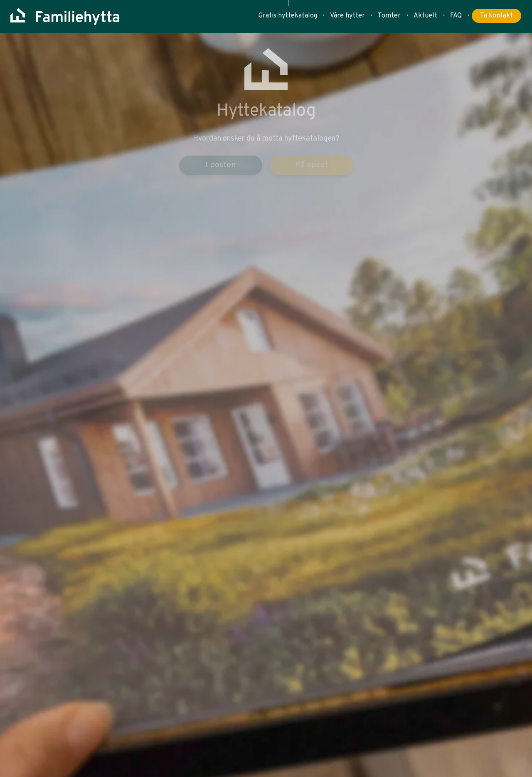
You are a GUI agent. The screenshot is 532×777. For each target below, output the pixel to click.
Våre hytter (347, 16)
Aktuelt (425, 16)
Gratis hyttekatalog (288, 16)
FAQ (456, 16)
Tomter (389, 16)
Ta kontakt (496, 16)
